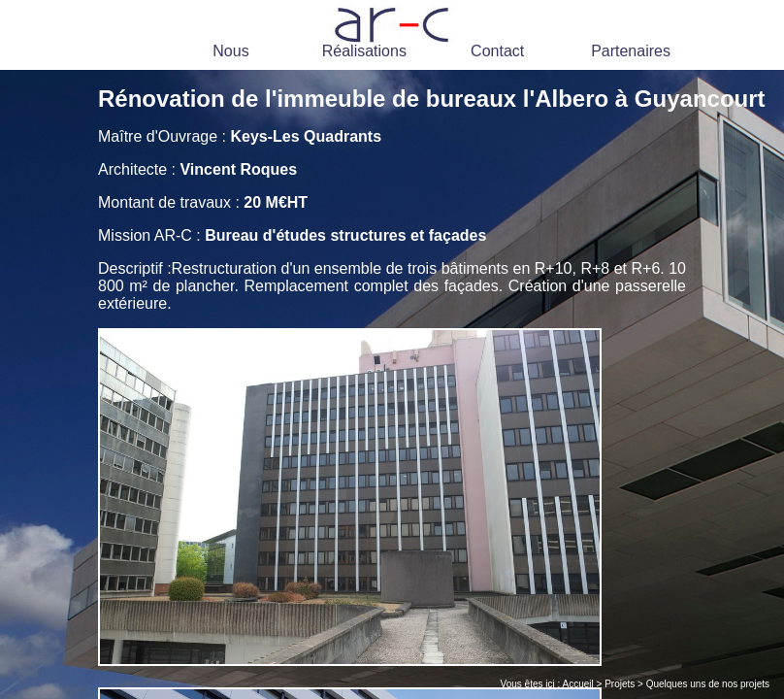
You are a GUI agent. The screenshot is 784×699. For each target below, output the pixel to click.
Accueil (578, 684)
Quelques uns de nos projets (708, 684)
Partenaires (631, 51)
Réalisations (364, 51)
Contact (497, 51)
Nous (230, 51)
